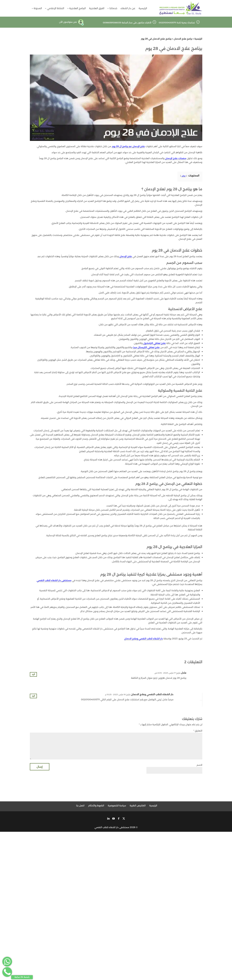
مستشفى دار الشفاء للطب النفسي (54, 580)
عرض (184, 176)
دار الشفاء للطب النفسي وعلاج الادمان (144, 639)
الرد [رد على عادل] (33, 674)
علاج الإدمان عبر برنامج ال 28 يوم (128, 146)
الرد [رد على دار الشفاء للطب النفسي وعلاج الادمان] (33, 696)
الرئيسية (198, 39)
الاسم (199, 765)
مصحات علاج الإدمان (176, 158)
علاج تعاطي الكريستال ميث (146, 347)
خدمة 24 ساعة (22, 977)
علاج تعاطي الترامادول (154, 343)
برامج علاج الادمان (183, 39)
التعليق (198, 731)
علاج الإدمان (126, 256)
